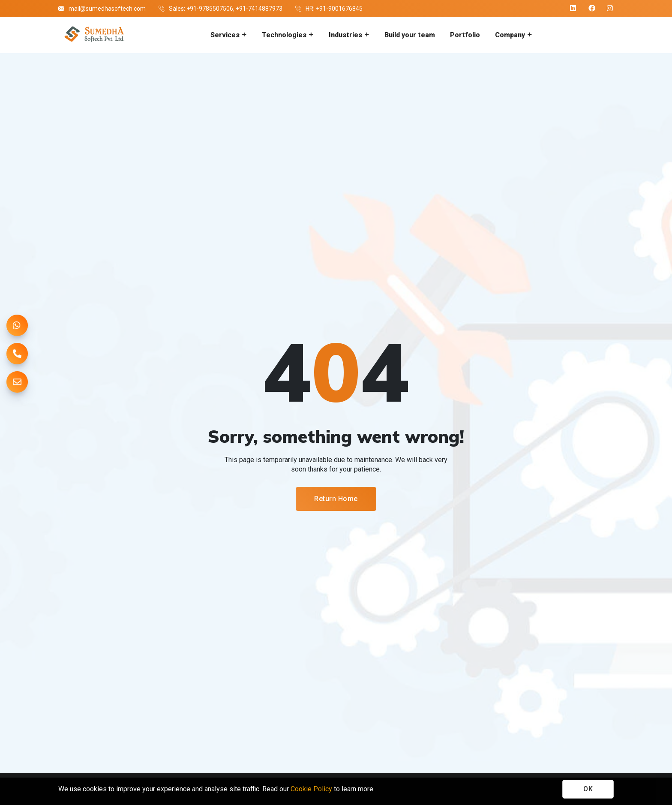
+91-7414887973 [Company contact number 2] (259, 9)
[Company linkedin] (573, 8)
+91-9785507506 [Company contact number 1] (210, 9)
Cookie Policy (311, 789)
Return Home (336, 499)
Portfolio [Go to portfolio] (465, 35)
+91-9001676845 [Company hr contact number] (339, 9)
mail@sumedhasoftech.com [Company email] (107, 9)
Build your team (410, 35)
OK (588, 789)
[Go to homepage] (94, 35)
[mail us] (17, 382)
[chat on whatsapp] (17, 325)
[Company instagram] (610, 8)
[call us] (17, 354)
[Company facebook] (592, 8)
